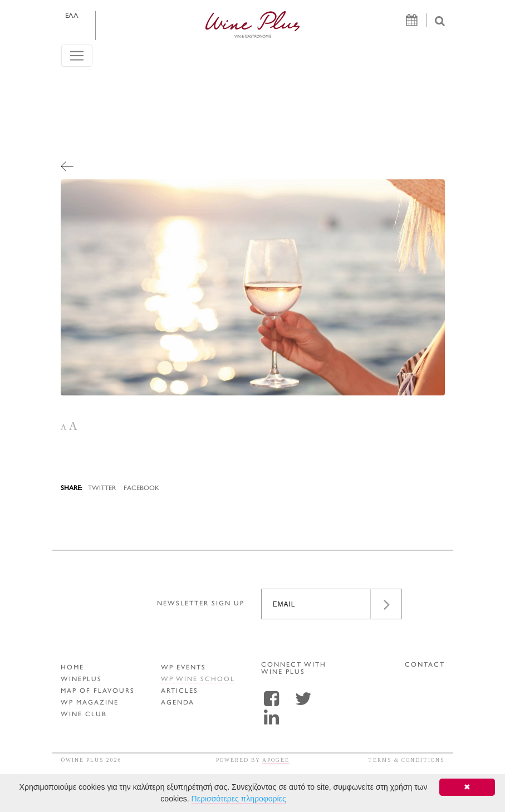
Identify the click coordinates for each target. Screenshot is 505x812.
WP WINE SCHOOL (198, 680)
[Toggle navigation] (77, 56)
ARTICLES (180, 691)
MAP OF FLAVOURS (98, 691)
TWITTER (102, 489)
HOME (72, 668)
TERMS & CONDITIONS (406, 760)
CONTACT (425, 665)
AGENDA (178, 703)
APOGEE (276, 760)
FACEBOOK (141, 489)
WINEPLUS (81, 680)
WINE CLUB (84, 715)
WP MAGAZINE (90, 703)
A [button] (63, 427)
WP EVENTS (183, 668)
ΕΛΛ (72, 16)
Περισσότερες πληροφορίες (239, 799)
